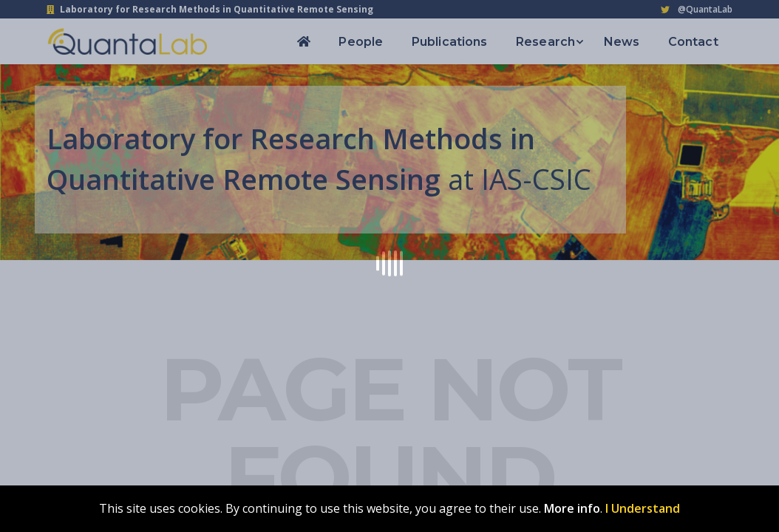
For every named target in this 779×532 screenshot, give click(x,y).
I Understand (643, 508)
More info (572, 508)
